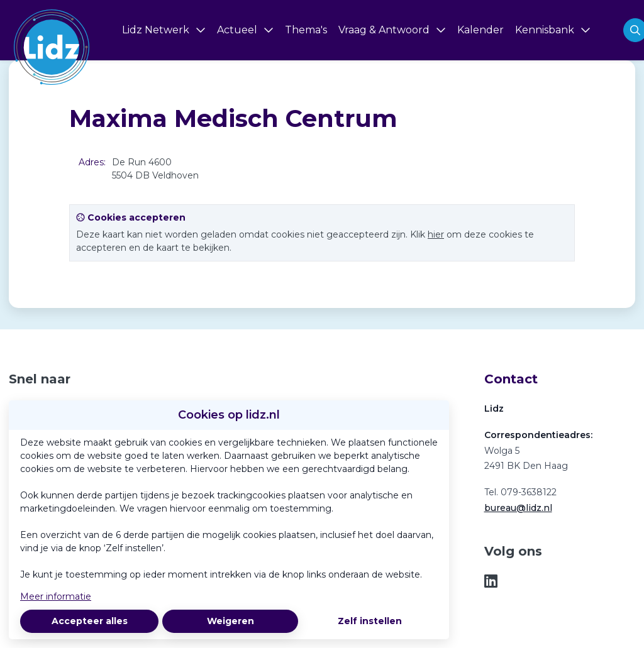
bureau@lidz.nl (518, 508)
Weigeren (230, 621)
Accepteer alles (90, 621)
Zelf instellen (370, 621)
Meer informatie (56, 596)
